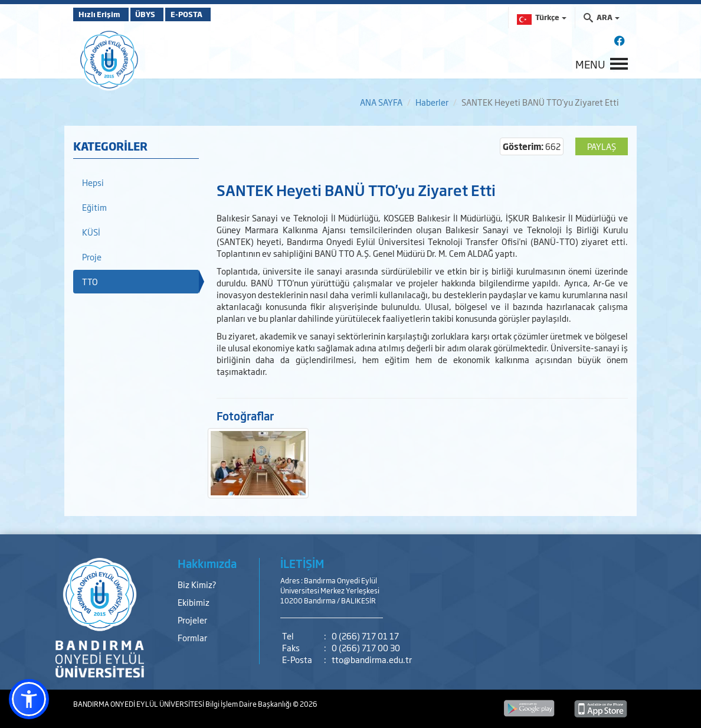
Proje (92, 257)
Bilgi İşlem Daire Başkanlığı (249, 704)
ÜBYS (160, 14)
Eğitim (94, 207)
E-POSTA (215, 14)
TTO (90, 281)
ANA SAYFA (381, 102)
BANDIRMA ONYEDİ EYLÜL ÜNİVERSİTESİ (139, 704)
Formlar (192, 637)
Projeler (192, 620)
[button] (29, 699)
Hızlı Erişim (102, 14)
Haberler (432, 102)
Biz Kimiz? (197, 584)
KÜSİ (91, 232)
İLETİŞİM (302, 563)
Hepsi (93, 182)
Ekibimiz (194, 602)
